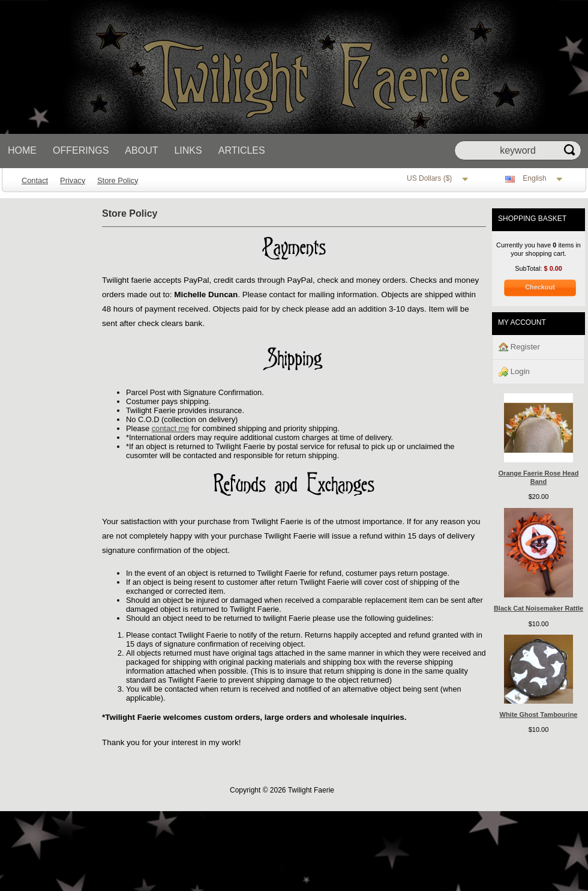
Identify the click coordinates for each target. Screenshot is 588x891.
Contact (35, 180)
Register (519, 347)
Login (514, 372)
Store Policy (118, 180)
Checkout (540, 287)
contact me (171, 428)
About (141, 150)
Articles (242, 150)
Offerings (81, 150)
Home (22, 150)
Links (188, 150)
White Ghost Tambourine (539, 714)
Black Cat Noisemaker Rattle (538, 608)
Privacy (73, 180)
